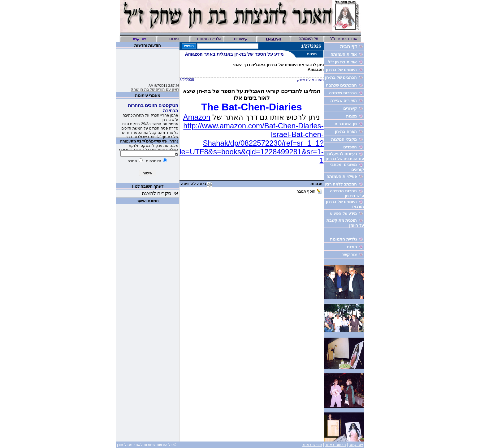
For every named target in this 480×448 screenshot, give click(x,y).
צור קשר (356, 445)
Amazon (197, 117)
